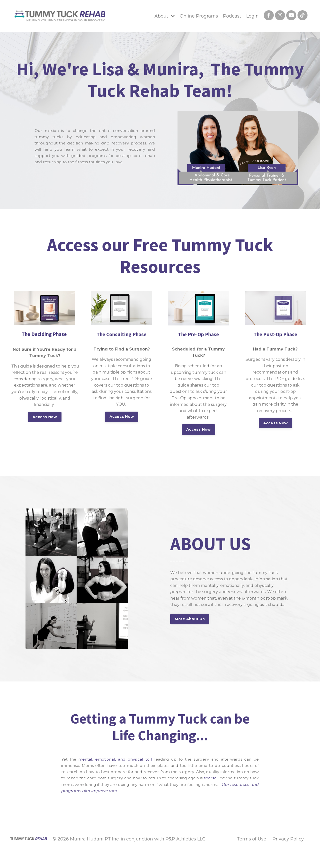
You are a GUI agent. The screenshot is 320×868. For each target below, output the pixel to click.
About (165, 16)
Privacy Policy (288, 840)
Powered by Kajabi (294, 855)
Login (252, 16)
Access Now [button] (45, 417)
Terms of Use (251, 840)
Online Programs (199, 16)
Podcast (232, 16)
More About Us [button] (190, 619)
